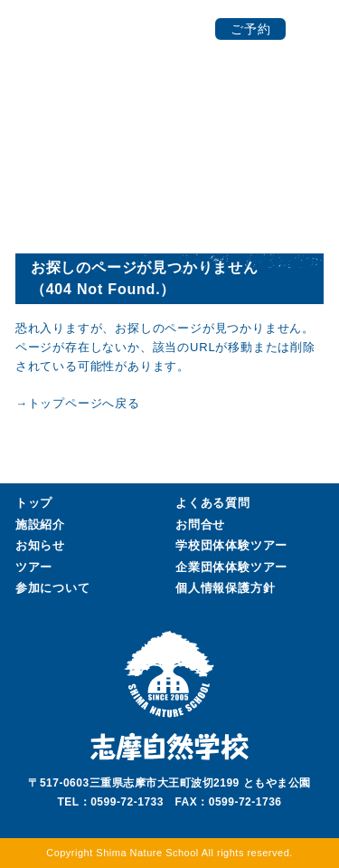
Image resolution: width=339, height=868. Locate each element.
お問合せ (200, 525)
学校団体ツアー (231, 546)
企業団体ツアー (231, 568)
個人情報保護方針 (225, 588)
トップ (34, 503)
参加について (53, 588)
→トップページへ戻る (78, 403)
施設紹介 (40, 525)
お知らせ (40, 545)
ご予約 (251, 29)
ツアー (34, 567)
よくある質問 (213, 503)
